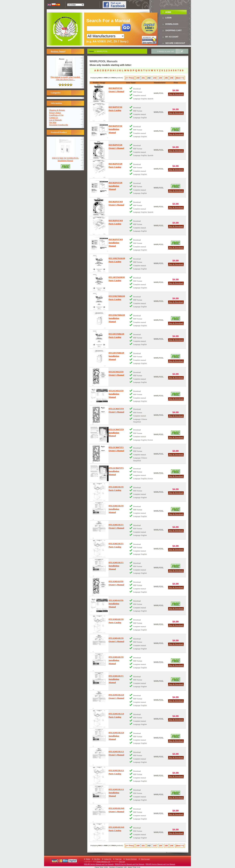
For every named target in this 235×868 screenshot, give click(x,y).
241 (143, 78)
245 (166, 78)
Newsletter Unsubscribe (59, 125)
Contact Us (54, 118)
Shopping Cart (173, 30)
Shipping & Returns (57, 110)
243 (155, 78)
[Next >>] (180, 78)
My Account (172, 37)
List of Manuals (55, 120)
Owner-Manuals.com (103, 862)
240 (138, 78)
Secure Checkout (175, 43)
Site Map (53, 122)
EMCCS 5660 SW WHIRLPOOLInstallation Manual (65, 158)
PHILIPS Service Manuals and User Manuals (99, 864)
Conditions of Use (56, 115)
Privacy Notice (55, 113)
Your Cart (118, 859)
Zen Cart (122, 862)
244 (161, 78)
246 (172, 78)
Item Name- (131, 83)
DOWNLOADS (172, 24)
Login (168, 18)
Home (168, 12)
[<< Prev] (130, 78)
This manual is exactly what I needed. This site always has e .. (65, 77)
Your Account (145, 859)
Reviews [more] (58, 51)
